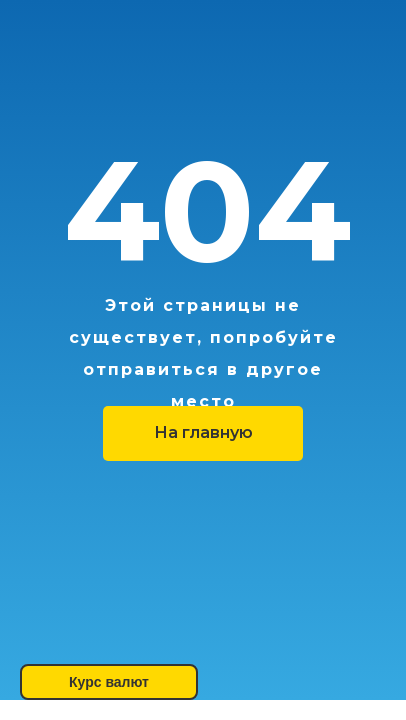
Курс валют (109, 682)
